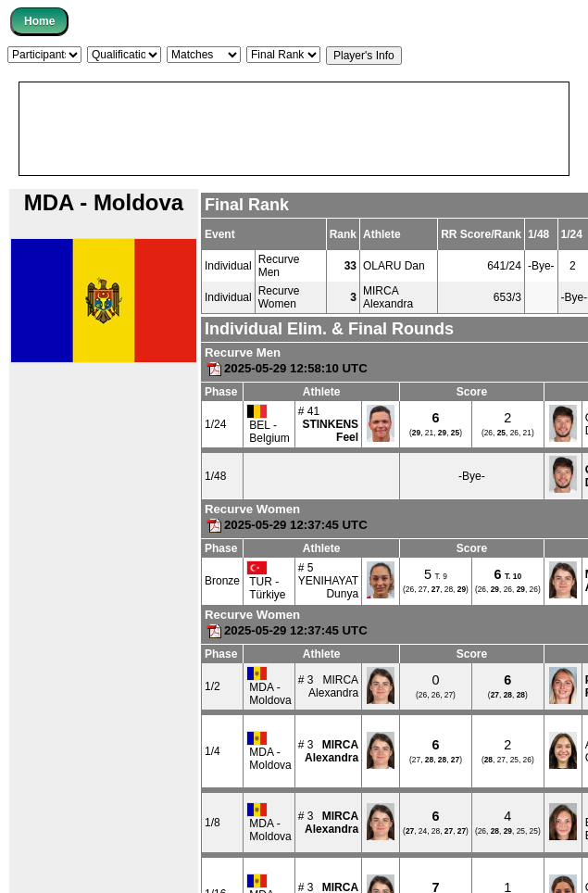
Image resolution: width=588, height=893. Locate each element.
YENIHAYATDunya (328, 587)
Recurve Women (279, 297)
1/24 (215, 424)
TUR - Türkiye (266, 581)
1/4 (213, 751)
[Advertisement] (178, 129)
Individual (228, 266)
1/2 (213, 686)
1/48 (215, 476)
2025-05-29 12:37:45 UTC (286, 525)
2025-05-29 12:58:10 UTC (286, 368)
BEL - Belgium (268, 424)
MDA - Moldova (269, 686)
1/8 (213, 823)
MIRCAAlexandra (333, 686)
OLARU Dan (394, 266)
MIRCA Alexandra (388, 297)
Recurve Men (279, 266)
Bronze (222, 581)
